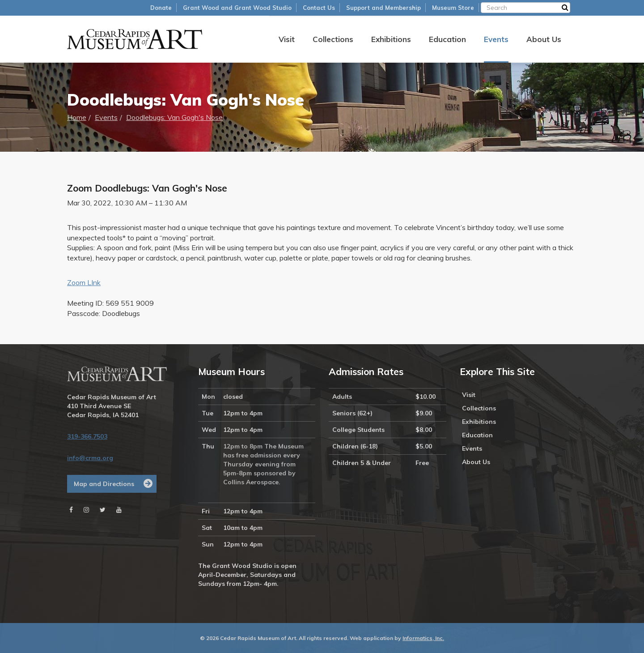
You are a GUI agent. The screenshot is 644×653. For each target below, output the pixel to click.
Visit (287, 39)
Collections (333, 39)
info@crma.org (90, 458)
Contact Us (319, 8)
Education (447, 39)
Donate (161, 8)
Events (496, 39)
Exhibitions (391, 39)
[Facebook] (71, 510)
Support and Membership (383, 8)
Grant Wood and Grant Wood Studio (237, 8)
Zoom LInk (84, 282)
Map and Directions (104, 484)
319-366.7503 (87, 436)
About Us (544, 39)
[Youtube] (119, 510)
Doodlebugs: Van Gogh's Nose (174, 117)
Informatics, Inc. (423, 638)
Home (77, 117)
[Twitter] (103, 510)
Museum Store (453, 8)
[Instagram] (86, 510)
